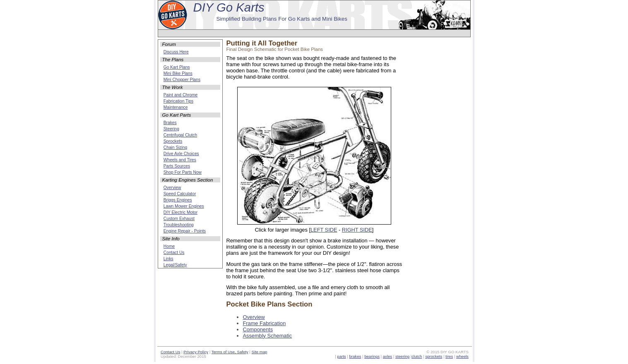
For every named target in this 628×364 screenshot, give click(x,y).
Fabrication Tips (178, 101)
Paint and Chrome (181, 95)
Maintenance (176, 107)
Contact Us (174, 253)
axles (387, 356)
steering (402, 356)
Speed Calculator (180, 194)
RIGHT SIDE (357, 230)
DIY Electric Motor (180, 212)
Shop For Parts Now (183, 172)
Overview (254, 317)
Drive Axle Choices (181, 154)
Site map (260, 352)
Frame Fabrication (265, 323)
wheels (462, 356)
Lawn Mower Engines (184, 206)
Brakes (170, 123)
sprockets (434, 356)
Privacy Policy (196, 352)
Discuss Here (176, 52)
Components (258, 329)
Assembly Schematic (268, 336)
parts (341, 356)
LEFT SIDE (324, 230)
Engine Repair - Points (185, 231)
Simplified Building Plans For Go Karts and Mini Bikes (282, 19)
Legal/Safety (175, 265)
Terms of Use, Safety (230, 352)
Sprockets (173, 141)
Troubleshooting (179, 225)
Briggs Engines (178, 200)
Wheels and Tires (180, 160)
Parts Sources (177, 166)
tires (449, 356)
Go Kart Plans (177, 67)
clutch (417, 356)
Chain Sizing (175, 147)
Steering (171, 129)
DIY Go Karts (229, 7)
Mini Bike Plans (178, 73)
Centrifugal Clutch (180, 135)
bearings (372, 356)
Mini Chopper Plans (182, 80)
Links (168, 259)
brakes (355, 356)
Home (169, 246)
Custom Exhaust (179, 219)
